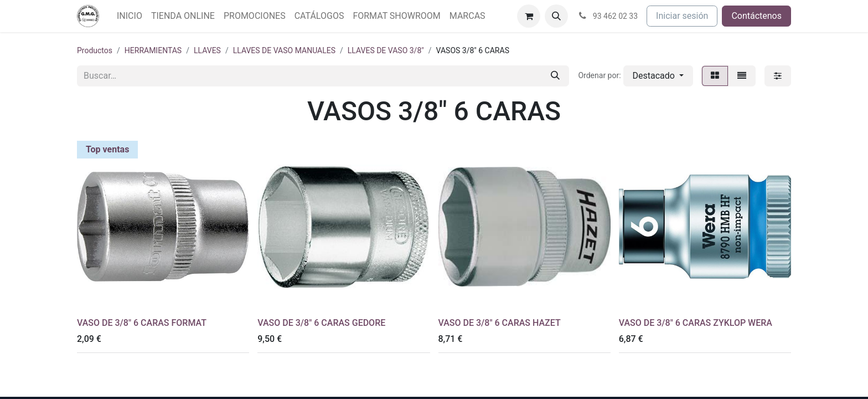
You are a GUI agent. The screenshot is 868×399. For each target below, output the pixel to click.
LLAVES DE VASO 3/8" (386, 50)
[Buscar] (555, 76)
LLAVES (207, 50)
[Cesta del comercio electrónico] (529, 16)
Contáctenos (756, 16)
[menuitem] (130, 16)
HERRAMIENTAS (153, 50)
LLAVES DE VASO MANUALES (284, 50)
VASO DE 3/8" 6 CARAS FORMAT (142, 323)
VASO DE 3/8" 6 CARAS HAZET (500, 323)
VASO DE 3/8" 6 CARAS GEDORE (321, 323)
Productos (95, 50)
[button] (556, 16)
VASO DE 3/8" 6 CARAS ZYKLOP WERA (696, 323)
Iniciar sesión (682, 16)
